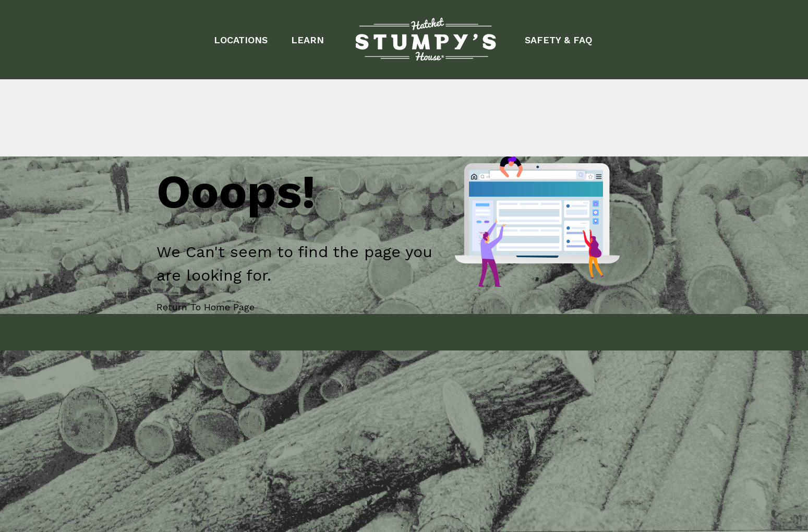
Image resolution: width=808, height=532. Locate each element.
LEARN (307, 40)
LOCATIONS (241, 40)
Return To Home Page (206, 307)
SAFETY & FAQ (558, 40)
